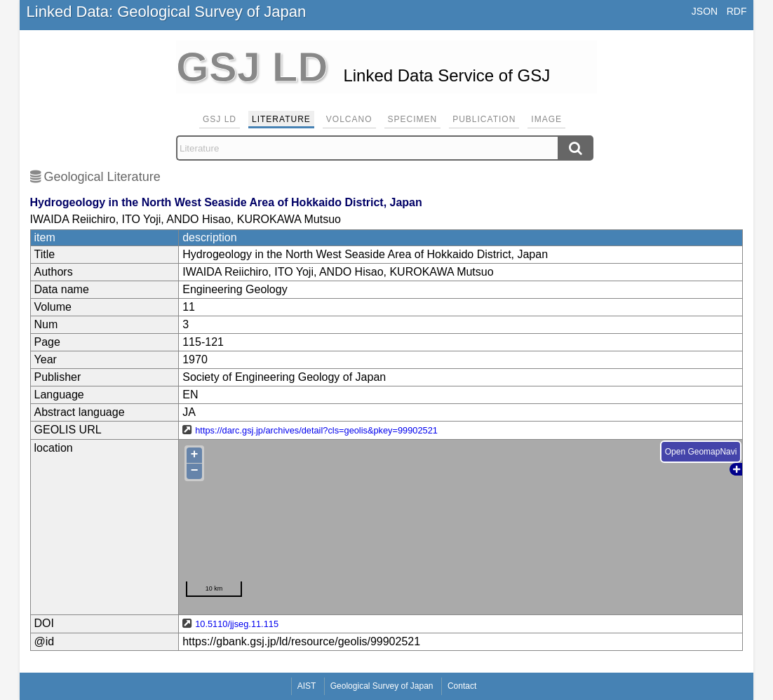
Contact (462, 686)
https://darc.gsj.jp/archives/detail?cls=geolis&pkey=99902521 (316, 430)
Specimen (413, 119)
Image (546, 119)
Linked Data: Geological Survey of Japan (167, 12)
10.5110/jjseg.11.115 (237, 624)
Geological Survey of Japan (382, 686)
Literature (281, 119)
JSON (705, 11)
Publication (484, 119)
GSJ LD (220, 119)
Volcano (349, 119)
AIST (307, 686)
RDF (737, 11)
